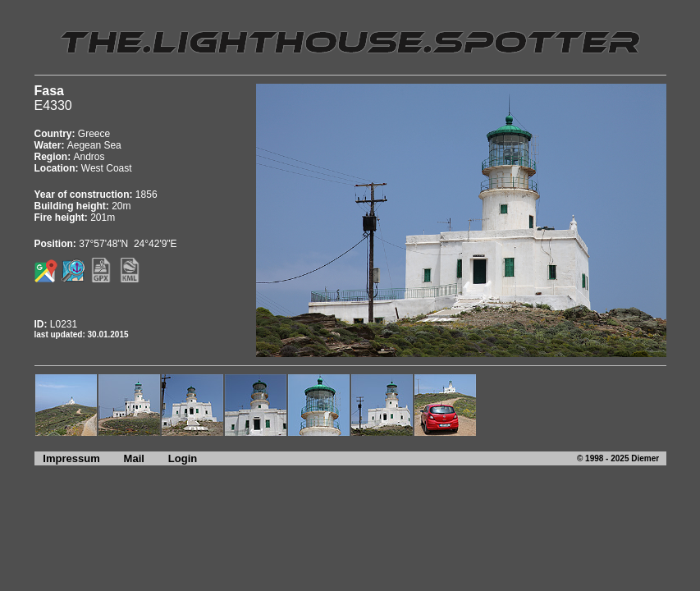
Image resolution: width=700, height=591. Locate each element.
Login (183, 458)
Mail (134, 458)
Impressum (67, 458)
